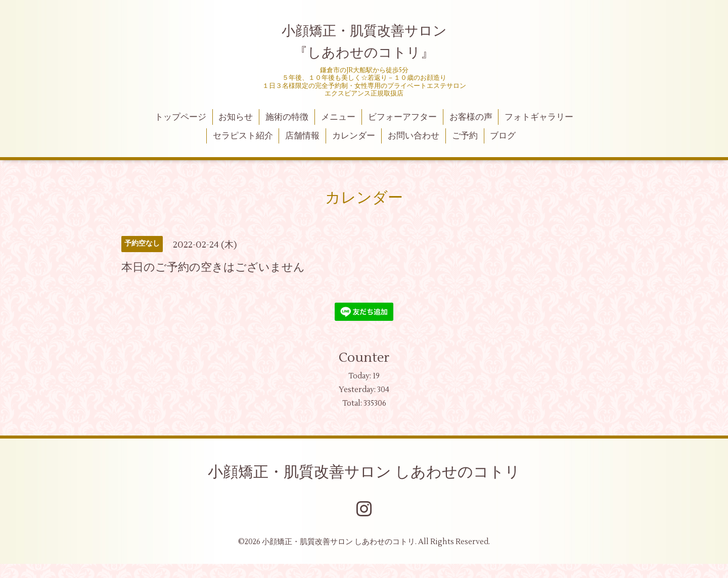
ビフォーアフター (402, 117)
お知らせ (236, 117)
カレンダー (354, 136)
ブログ (503, 136)
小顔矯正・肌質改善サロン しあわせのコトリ (364, 472)
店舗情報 (302, 136)
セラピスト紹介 (243, 136)
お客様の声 (471, 117)
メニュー (338, 117)
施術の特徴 (287, 117)
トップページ (180, 117)
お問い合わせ (414, 136)
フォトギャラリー (539, 117)
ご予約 (465, 136)
